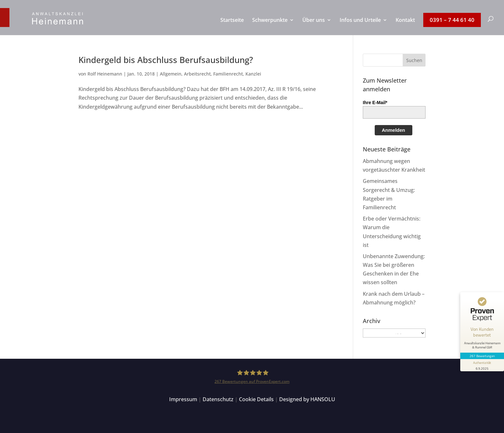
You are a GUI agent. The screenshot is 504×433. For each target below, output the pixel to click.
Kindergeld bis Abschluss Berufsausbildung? (166, 60)
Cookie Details (256, 399)
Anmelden (394, 130)
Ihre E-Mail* (375, 103)
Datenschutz (218, 399)
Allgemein (171, 74)
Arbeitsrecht (197, 74)
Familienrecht (228, 74)
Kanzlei (253, 74)
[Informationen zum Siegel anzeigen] (482, 365)
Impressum (183, 399)
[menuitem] (232, 26)
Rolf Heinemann (105, 74)
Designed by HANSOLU (307, 399)
